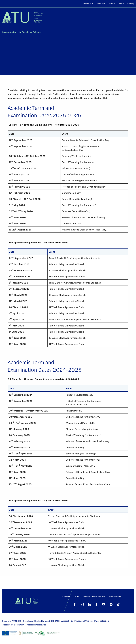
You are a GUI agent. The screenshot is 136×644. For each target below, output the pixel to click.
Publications (115, 596)
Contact (66, 596)
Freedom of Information (13, 625)
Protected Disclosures (36, 625)
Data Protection (102, 621)
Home (5, 32)
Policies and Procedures (94, 596)
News (121, 4)
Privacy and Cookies (83, 621)
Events (112, 4)
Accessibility (67, 621)
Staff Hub (101, 4)
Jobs (76, 596)
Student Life (15, 32)
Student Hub (87, 4)
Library (131, 4)
